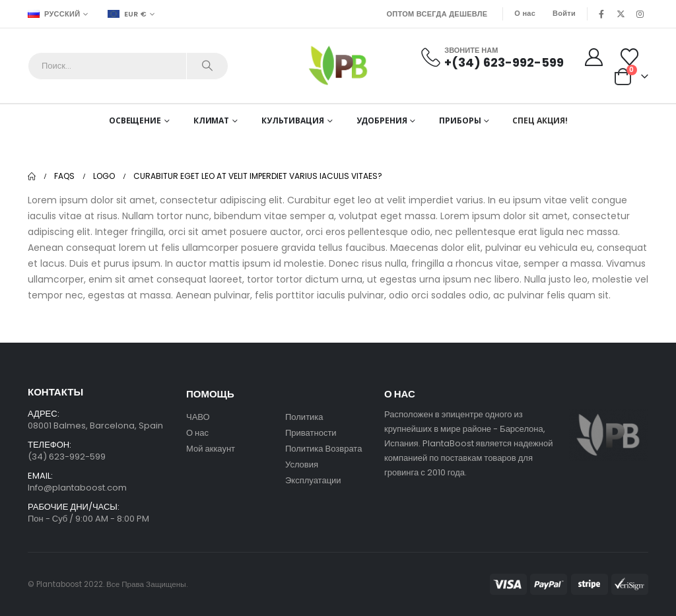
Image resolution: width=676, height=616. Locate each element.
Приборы (460, 120)
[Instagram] (640, 14)
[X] (621, 14)
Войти (564, 13)
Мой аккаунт (212, 449)
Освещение (135, 120)
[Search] (207, 66)
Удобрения (382, 120)
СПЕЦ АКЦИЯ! (540, 120)
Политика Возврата (323, 449)
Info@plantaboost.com (77, 488)
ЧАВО (198, 417)
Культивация (293, 120)
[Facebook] (601, 14)
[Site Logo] (338, 66)
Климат (211, 120)
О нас (525, 13)
